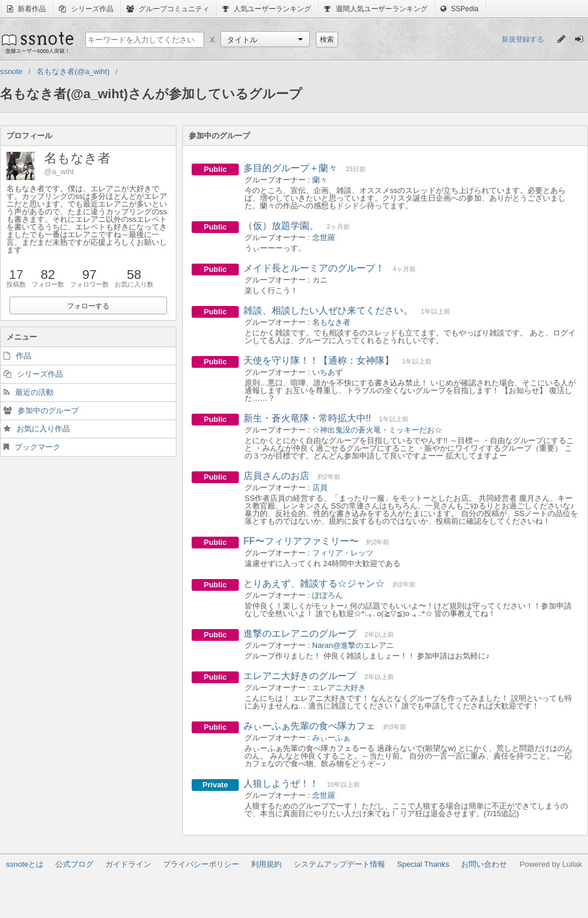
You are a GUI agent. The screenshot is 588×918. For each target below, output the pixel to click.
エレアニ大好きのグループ (300, 676)
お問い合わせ (484, 864)
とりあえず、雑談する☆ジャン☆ (314, 583)
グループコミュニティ (168, 9)
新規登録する (523, 39)
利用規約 (266, 864)
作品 (24, 356)
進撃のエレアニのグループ (300, 633)
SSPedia (460, 9)
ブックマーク (38, 447)
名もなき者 (331, 322)
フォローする (88, 306)
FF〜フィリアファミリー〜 (301, 541)
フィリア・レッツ (343, 553)
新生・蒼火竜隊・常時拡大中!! (307, 418)
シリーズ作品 (86, 9)
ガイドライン (128, 864)
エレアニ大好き (339, 688)
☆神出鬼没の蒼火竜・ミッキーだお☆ (377, 430)
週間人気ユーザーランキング (375, 9)
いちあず (328, 372)
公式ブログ (74, 864)
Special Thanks (423, 864)
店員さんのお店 (276, 476)
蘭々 (320, 180)
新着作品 (26, 9)
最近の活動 (34, 392)
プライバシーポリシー (201, 864)
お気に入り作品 (43, 429)
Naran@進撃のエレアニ (353, 645)
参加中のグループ (48, 410)
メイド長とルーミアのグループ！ (314, 268)
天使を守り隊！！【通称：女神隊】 (319, 360)
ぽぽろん (328, 595)
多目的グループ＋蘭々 (290, 168)
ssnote (37, 42)
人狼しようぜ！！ (281, 784)
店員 (320, 488)
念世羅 (324, 237)
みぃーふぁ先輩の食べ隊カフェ (309, 726)
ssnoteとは (25, 864)
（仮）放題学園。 (281, 226)
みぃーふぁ (331, 738)
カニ (320, 280)
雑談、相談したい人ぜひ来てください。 (328, 310)
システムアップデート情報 (339, 864)
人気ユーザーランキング (267, 9)
